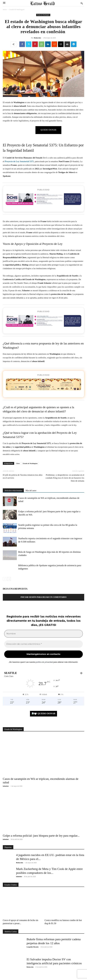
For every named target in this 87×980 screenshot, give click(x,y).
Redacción (37, 38)
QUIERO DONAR (44, 714)
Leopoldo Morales (33, 947)
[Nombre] (44, 634)
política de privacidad (44, 662)
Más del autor (31, 491)
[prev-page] (5, 579)
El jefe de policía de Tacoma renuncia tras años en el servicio (23, 476)
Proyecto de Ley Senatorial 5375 (19, 161)
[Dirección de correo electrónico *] (44, 644)
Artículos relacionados (13, 491)
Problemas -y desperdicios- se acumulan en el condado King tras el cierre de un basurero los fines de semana (65, 478)
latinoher (6, 786)
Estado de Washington (17, 10)
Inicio (5, 10)
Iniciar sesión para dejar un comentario (43, 597)
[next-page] (9, 579)
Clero (18, 463)
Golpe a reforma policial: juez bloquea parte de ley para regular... (41, 836)
